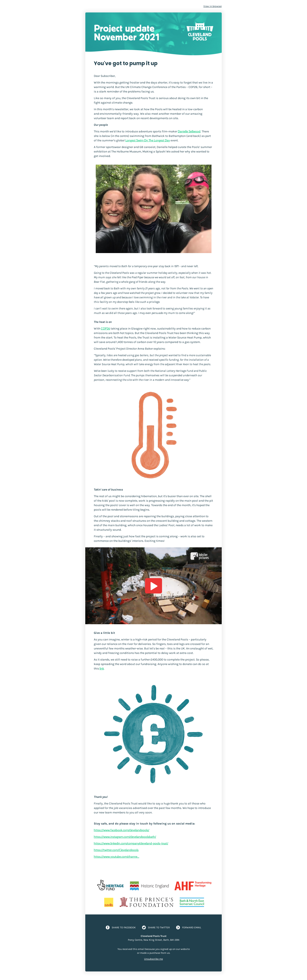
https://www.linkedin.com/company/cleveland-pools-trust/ (131, 843)
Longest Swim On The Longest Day (148, 140)
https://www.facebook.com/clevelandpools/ (122, 830)
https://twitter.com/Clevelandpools (116, 850)
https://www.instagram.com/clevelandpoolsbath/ (125, 837)
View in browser (213, 6)
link (102, 668)
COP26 (105, 328)
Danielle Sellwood (189, 131)
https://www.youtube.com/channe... (117, 857)
